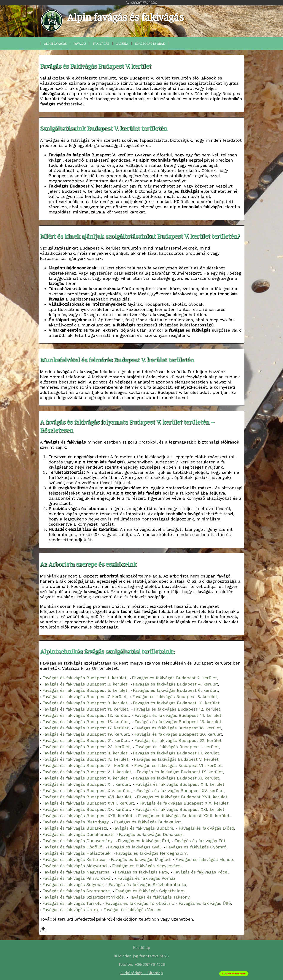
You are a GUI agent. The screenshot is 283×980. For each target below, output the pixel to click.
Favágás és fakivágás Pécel (201, 872)
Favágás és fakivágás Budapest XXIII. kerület (184, 816)
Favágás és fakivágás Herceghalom (152, 853)
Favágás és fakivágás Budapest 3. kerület (85, 684)
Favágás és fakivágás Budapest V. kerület (176, 759)
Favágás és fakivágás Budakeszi (75, 828)
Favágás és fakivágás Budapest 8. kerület (175, 697)
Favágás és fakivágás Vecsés (132, 910)
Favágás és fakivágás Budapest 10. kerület (176, 703)
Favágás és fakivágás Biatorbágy (76, 822)
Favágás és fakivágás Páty (141, 872)
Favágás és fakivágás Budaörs (143, 828)
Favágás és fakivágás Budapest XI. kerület (176, 778)
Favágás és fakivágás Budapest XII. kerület (86, 784)
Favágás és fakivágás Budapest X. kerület (85, 778)
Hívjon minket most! (239, 973)
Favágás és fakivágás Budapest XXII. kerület (87, 816)
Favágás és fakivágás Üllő (205, 903)
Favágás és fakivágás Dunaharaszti (78, 834)
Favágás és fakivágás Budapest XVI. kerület (87, 797)
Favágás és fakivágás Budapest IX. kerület (180, 772)
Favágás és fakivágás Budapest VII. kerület (178, 765)
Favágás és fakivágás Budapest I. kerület (177, 747)
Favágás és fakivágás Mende (204, 859)
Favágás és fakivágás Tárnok (71, 903)
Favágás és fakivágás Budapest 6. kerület (175, 690)
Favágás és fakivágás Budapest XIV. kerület (87, 791)
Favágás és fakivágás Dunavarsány (77, 841)
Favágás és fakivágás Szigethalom (150, 891)
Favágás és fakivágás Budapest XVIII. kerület (88, 803)
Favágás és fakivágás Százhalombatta (147, 885)
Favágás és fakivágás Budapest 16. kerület (178, 722)
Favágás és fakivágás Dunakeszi (151, 834)
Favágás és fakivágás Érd (144, 841)
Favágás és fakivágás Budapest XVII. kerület (182, 797)
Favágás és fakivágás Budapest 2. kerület (174, 678)
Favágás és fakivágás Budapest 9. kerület (85, 703)
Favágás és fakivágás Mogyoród (75, 866)
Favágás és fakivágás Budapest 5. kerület (85, 690)
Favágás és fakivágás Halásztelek (76, 853)
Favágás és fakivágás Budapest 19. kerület (86, 734)
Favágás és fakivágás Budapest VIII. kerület (87, 772)
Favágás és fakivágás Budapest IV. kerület (85, 759)
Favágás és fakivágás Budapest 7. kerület (85, 697)
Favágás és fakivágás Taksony (159, 897)
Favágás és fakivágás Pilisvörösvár (77, 878)
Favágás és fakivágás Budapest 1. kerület (84, 678)
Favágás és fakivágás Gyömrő (196, 847)
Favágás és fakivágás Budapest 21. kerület (86, 740)
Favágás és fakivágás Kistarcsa (74, 859)
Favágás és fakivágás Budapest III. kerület (176, 753)
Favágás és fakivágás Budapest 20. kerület (178, 734)
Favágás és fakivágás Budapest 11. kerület (85, 709)
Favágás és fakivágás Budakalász (148, 822)
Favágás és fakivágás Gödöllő (72, 847)
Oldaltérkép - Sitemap (142, 973)
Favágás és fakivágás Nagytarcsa (76, 872)
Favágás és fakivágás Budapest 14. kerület (178, 715)
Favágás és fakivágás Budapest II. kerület (85, 753)
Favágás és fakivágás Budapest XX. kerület (86, 809)
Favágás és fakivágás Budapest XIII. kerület (180, 784)
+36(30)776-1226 (142, 2)
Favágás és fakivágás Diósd (206, 828)
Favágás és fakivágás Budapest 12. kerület (177, 709)
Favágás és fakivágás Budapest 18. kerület (178, 728)
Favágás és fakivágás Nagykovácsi (147, 866)
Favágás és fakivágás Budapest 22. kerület (178, 740)
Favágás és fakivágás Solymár (73, 885)
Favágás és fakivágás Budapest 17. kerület (86, 728)
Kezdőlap (142, 947)
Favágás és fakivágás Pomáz (146, 878)
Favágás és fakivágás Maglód (140, 859)
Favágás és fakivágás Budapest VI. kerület (86, 765)
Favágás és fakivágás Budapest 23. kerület (86, 747)
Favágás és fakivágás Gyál (134, 847)
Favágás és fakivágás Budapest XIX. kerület (184, 803)
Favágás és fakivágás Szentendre (76, 891)
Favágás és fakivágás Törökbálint (139, 903)
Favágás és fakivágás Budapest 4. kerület (175, 684)
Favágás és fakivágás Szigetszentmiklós (83, 897)
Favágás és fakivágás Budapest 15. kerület (86, 722)
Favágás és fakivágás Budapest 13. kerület (86, 715)
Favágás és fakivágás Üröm (70, 910)
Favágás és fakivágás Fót (200, 841)
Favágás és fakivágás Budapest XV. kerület (180, 791)
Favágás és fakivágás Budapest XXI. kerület (180, 809)
